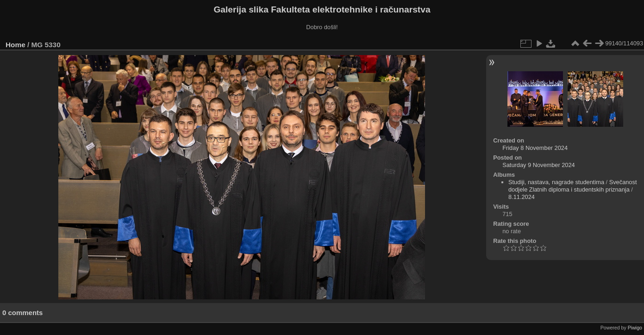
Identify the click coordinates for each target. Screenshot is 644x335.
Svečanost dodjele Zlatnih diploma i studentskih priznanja (572, 186)
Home (16, 45)
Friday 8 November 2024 (535, 148)
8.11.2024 (522, 197)
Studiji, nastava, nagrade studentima (556, 182)
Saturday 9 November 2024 (539, 165)
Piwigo (635, 328)
